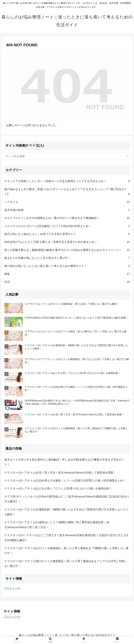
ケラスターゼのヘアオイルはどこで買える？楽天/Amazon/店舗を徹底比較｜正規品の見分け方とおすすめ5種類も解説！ (67, 538)
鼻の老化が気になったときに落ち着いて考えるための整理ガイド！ (67, 266)
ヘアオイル (67, 202)
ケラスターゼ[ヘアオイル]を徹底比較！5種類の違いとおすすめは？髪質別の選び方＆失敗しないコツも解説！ (66, 512)
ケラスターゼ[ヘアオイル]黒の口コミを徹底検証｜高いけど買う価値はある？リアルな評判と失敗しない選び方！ (66, 564)
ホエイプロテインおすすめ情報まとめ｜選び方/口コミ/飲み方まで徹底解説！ (67, 218)
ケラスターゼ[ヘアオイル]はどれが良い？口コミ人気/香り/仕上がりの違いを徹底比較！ (58, 488)
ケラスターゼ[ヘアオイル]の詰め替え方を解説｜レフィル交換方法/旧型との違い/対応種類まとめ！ (65, 481)
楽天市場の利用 (67, 210)
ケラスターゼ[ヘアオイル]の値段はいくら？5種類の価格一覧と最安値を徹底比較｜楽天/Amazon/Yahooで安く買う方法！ (57, 525)
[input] (67, 156)
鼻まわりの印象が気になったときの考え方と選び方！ (67, 258)
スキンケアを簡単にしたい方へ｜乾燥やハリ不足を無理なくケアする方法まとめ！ (67, 181)
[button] (127, 156)
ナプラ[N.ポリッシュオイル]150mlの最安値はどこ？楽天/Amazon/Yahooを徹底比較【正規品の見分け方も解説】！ (67, 499)
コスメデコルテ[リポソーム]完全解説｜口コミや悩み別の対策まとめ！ (67, 226)
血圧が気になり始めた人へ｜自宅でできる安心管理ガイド (67, 234)
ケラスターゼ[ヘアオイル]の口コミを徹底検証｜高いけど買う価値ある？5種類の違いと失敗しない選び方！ (66, 551)
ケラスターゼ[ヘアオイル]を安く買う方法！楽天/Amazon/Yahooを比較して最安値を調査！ (60, 473)
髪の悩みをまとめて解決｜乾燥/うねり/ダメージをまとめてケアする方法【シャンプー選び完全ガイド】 (67, 192)
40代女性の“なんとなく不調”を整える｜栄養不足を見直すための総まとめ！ (67, 242)
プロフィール (12, 588)
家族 (67, 274)
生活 (67, 282)
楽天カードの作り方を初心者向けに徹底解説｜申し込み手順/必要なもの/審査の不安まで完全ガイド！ (64, 462)
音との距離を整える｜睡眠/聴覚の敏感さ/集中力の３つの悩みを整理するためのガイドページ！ (67, 250)
